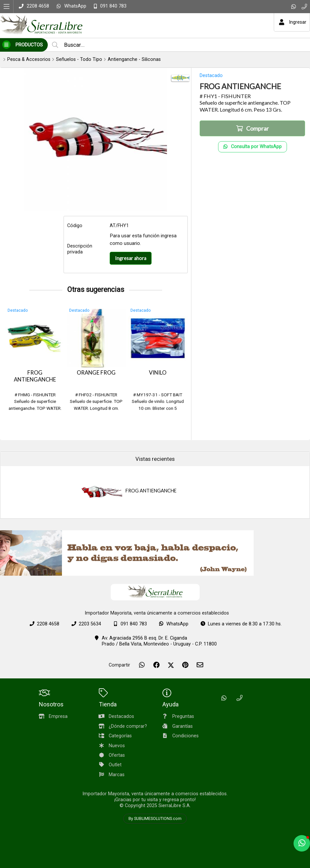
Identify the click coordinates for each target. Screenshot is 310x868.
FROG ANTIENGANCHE (35, 376)
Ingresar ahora (131, 258)
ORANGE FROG (96, 373)
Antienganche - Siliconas (134, 59)
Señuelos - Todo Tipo (79, 59)
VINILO (158, 373)
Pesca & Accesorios (29, 59)
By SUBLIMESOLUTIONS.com (155, 819)
